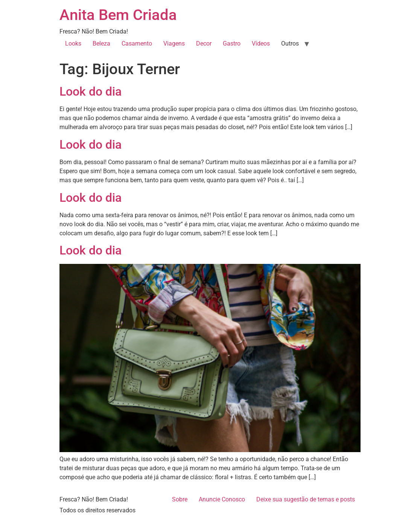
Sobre (180, 499)
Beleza (101, 43)
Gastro (232, 43)
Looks (73, 43)
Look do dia (91, 91)
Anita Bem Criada (118, 15)
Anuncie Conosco (222, 499)
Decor (204, 43)
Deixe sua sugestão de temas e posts (306, 499)
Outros (290, 43)
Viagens (174, 43)
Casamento (137, 43)
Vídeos (261, 43)
